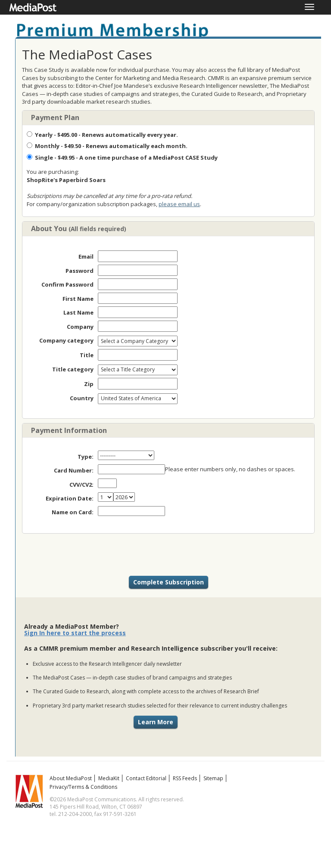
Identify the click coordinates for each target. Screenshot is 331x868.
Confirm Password (67, 284)
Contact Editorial (146, 778)
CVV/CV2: (81, 485)
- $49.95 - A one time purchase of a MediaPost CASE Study (122, 158)
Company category (66, 340)
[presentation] (169, 555)
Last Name (78, 312)
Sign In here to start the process (75, 633)
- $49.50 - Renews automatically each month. (107, 146)
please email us (179, 204)
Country (82, 398)
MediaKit (109, 778)
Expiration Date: (70, 498)
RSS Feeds (185, 778)
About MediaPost (71, 778)
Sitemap (213, 778)
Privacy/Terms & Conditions (83, 787)
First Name (78, 299)
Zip (89, 384)
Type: (86, 457)
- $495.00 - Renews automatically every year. (102, 135)
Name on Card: (73, 512)
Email (86, 256)
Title (87, 355)
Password (80, 271)
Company (80, 327)
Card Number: (74, 470)
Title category (73, 369)
